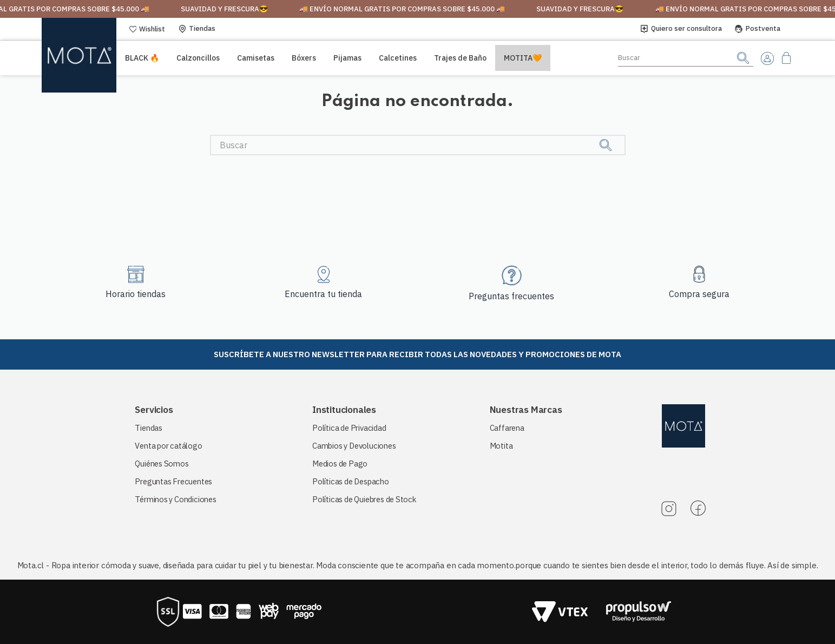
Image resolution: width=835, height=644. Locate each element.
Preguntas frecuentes (511, 296)
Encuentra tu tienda (323, 294)
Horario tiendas (136, 294)
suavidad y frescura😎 (238, 9)
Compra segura (699, 294)
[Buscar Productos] (743, 58)
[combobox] (686, 58)
